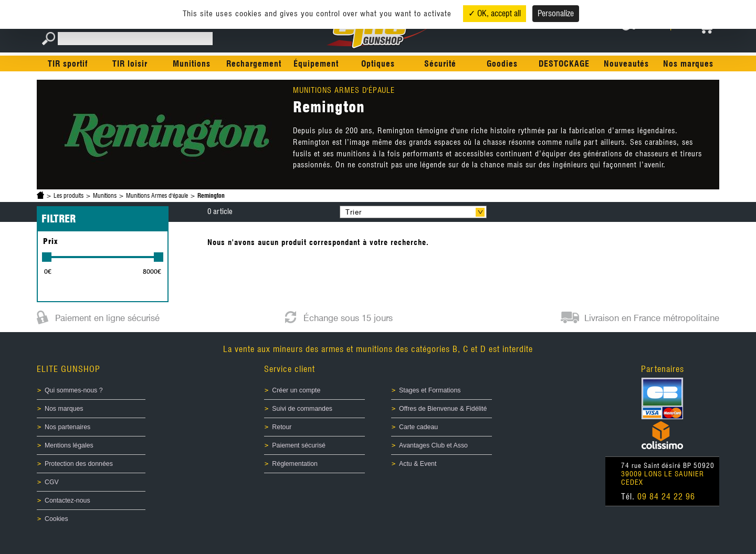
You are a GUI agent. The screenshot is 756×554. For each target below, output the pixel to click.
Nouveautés (626, 64)
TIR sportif (68, 64)
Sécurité (440, 64)
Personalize (556, 13)
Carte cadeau (418, 427)
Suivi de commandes (302, 409)
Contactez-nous (67, 500)
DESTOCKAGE (564, 64)
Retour (282, 427)
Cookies (56, 519)
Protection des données (79, 464)
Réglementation (295, 464)
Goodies (502, 64)
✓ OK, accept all (495, 13)
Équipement (316, 64)
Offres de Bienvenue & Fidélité (443, 409)
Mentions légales (69, 445)
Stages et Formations (430, 390)
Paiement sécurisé (299, 445)
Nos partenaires (67, 427)
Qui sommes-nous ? (74, 390)
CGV (52, 482)
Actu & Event (418, 464)
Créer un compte (296, 390)
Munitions (192, 64)
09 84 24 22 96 (666, 497)
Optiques (378, 64)
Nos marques (688, 64)
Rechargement (254, 64)
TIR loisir (130, 64)
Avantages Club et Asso (433, 445)
